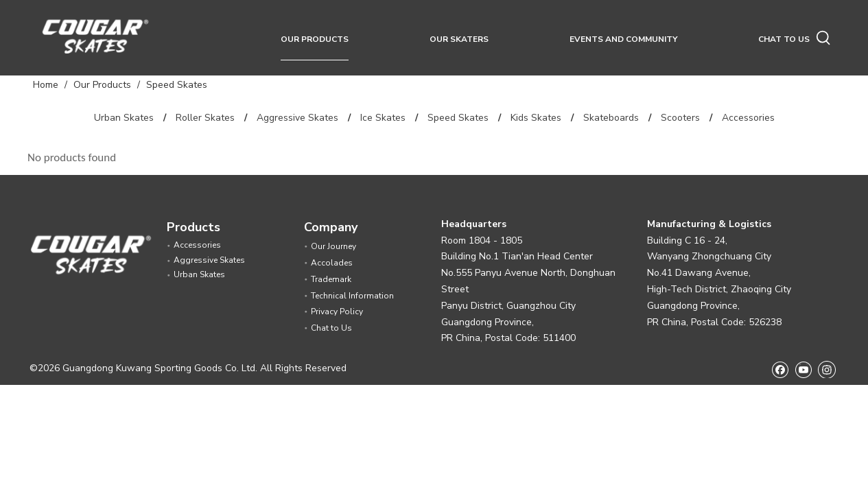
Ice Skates (383, 118)
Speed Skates (458, 118)
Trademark (331, 279)
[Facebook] (780, 369)
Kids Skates (536, 118)
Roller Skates (205, 118)
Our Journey (333, 246)
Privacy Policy (337, 311)
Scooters (680, 118)
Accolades (332, 263)
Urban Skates (124, 118)
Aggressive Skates (297, 118)
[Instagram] (827, 369)
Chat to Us (331, 328)
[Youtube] (803, 369)
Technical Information (352, 296)
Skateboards (611, 118)
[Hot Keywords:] (823, 38)
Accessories (748, 118)
